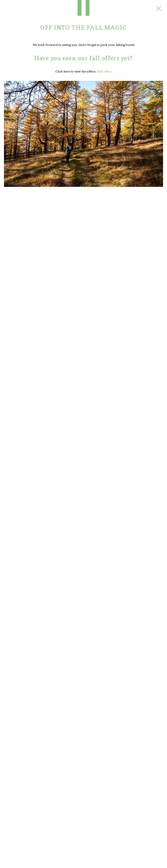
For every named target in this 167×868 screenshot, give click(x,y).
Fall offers (104, 71)
